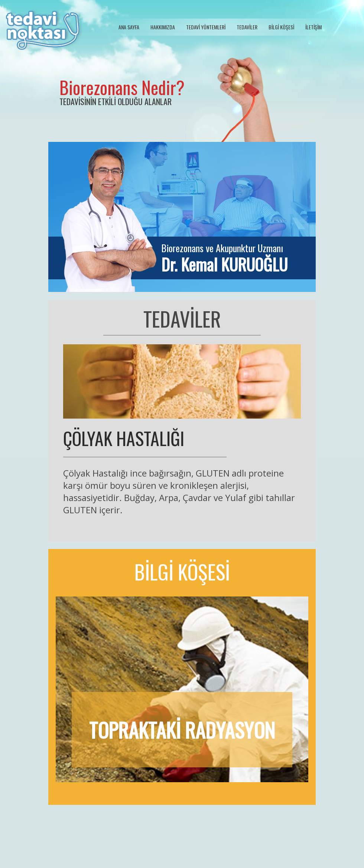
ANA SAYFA (129, 27)
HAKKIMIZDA (163, 27)
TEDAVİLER (247, 27)
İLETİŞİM (313, 27)
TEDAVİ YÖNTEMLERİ (206, 27)
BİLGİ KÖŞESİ (281, 27)
